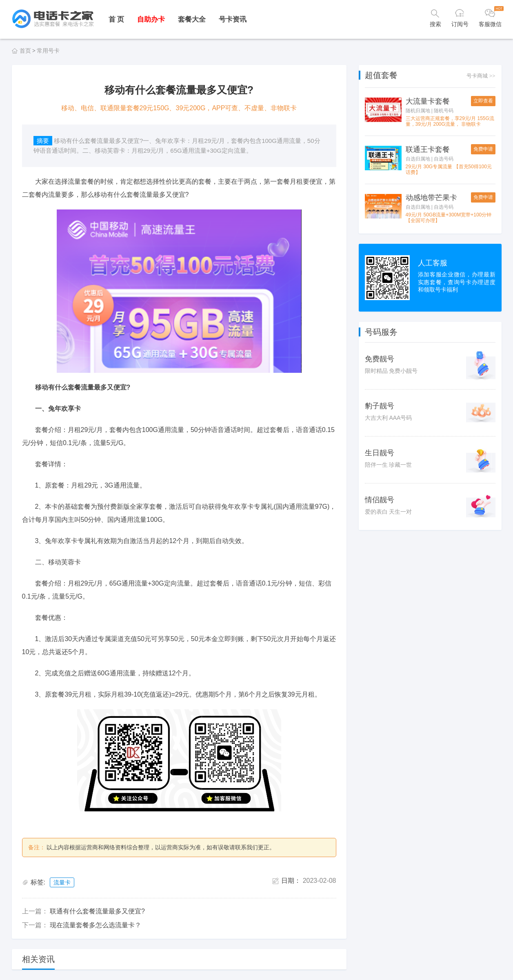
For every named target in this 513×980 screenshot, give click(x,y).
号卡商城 (481, 76)
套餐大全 (192, 19)
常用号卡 (48, 51)
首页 (25, 51)
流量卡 (62, 882)
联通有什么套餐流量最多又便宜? (97, 911)
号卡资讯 (233, 19)
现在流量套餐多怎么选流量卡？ (95, 925)
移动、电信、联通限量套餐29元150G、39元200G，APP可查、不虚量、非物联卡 (179, 108)
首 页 (117, 19)
